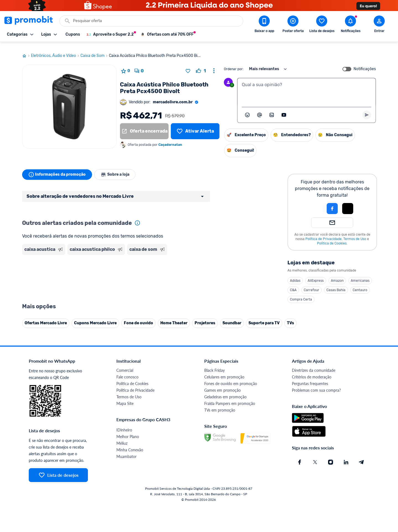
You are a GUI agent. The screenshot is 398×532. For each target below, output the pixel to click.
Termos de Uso (355, 234)
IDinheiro (124, 425)
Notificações (365, 64)
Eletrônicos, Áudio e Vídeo (56, 51)
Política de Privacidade (324, 234)
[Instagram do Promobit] (331, 457)
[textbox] (307, 86)
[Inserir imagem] (272, 110)
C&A (293, 285)
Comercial (125, 365)
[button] (313, 203)
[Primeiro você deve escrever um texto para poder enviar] (367, 110)
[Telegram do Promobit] (362, 457)
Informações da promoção (58, 169)
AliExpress (316, 275)
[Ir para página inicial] (27, 51)
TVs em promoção (220, 405)
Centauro (360, 285)
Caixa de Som (95, 51)
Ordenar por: (234, 64)
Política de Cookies (332, 238)
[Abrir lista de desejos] (322, 25)
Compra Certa (301, 294)
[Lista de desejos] (195, 126)
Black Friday (214, 365)
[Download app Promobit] (264, 25)
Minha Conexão (130, 445)
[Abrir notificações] (350, 25)
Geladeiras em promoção (225, 392)
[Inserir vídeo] (284, 110)
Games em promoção (222, 385)
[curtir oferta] (201, 66)
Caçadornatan (170, 139)
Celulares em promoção (224, 372)
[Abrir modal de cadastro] (379, 25)
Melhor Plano (128, 431)
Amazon (337, 275)
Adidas (295, 275)
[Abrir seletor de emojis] (247, 110)
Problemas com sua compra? (316, 385)
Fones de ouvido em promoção (231, 378)
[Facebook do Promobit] (300, 457)
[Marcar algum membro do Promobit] (260, 110)
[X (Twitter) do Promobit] (315, 457)
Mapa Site (125, 398)
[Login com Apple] (348, 203)
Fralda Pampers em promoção (230, 398)
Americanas (360, 275)
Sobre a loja (117, 169)
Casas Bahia (336, 285)
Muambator (126, 451)
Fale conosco (127, 372)
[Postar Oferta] (293, 25)
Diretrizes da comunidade (314, 365)
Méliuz (122, 438)
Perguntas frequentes (310, 378)
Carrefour (311, 285)
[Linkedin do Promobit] (346, 457)
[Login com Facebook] (332, 203)
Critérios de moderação (312, 372)
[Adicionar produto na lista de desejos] (188, 66)
